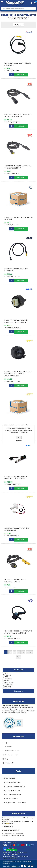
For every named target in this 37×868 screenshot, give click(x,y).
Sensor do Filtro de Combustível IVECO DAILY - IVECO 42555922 (17, 478)
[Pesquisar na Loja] (18, 9)
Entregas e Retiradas (13, 782)
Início (10, 17)
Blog (6, 759)
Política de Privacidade (13, 751)
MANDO (6, 681)
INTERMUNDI (8, 675)
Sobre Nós (8, 747)
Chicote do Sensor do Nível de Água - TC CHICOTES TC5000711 (18, 167)
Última (18, 657)
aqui (8, 823)
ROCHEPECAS (8, 684)
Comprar (21, 75)
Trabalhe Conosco (11, 755)
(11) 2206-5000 (7, 827)
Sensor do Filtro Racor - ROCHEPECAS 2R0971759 (18, 218)
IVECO (6, 677)
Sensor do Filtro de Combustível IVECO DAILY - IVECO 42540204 (17, 321)
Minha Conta (10, 778)
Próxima (29, 652)
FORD (6, 673)
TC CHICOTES (8, 686)
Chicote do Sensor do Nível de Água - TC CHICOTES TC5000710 (18, 116)
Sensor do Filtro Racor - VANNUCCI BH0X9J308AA (18, 64)
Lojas (7, 743)
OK (18, 437)
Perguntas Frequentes (13, 794)
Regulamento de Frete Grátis (16, 803)
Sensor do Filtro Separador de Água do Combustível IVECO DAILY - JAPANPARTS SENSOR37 (18, 374)
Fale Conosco (18, 814)
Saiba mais (19, 441)
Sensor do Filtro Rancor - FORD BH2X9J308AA (16, 270)
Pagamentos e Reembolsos (15, 786)
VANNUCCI (7, 688)
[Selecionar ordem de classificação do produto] (18, 25)
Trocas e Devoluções (13, 790)
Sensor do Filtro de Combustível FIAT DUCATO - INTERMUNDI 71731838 (18, 632)
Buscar (34, 9)
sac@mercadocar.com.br (10, 830)
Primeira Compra (12, 799)
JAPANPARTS (8, 679)
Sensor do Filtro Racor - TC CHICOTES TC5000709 (15, 581)
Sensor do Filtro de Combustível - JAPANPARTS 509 (17, 529)
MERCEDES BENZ (9, 682)
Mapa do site (9, 763)
